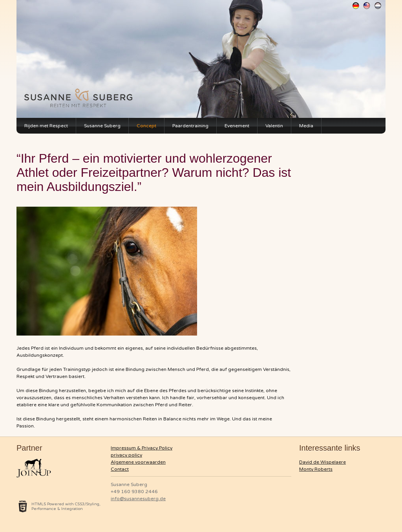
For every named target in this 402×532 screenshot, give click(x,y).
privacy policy (126, 455)
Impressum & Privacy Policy (142, 448)
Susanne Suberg (102, 126)
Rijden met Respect (46, 126)
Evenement (237, 126)
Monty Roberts (316, 469)
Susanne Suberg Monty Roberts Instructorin (81, 96)
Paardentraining (190, 126)
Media (306, 126)
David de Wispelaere (323, 462)
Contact (120, 469)
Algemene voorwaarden (138, 462)
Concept (146, 126)
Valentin (274, 126)
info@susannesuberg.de (138, 499)
